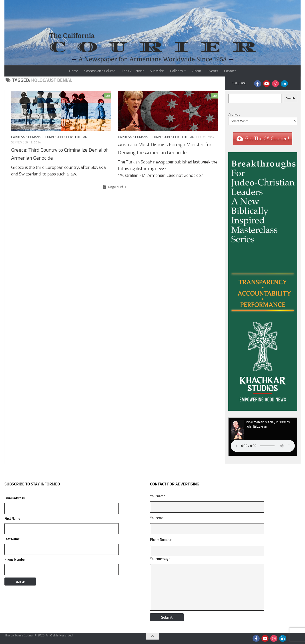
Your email (158, 518)
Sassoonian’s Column (100, 71)
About (197, 71)
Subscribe (157, 71)
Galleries (176, 71)
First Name (12, 519)
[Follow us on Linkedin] (284, 84)
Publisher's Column (72, 137)
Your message (160, 559)
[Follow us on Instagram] (275, 84)
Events (213, 71)
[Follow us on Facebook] (258, 84)
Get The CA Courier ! (267, 139)
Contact (230, 71)
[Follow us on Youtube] (267, 84)
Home (74, 71)
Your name (158, 496)
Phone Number (15, 559)
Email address (62, 505)
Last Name (12, 539)
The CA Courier (133, 71)
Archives (234, 115)
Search (290, 98)
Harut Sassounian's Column (32, 137)
